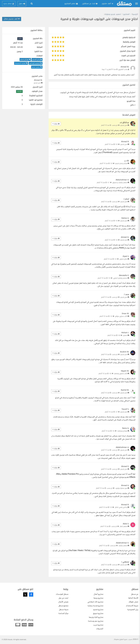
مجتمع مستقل (63, 606)
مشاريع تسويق (98, 613)
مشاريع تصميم (98, 610)
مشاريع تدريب (98, 625)
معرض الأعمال (63, 602)
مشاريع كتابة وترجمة (96, 617)
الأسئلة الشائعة (133, 598)
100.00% (19, 91)
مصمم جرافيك (123, 546)
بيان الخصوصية (133, 610)
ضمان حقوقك (133, 602)
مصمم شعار (123, 526)
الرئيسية (135, 14)
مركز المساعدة (63, 613)
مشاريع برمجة (98, 598)
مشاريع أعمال (98, 594)
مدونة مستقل (64, 610)
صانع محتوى (123, 259)
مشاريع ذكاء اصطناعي (95, 602)
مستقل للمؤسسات (62, 594)
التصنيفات (100, 629)
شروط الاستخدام (132, 606)
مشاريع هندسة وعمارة (95, 606)
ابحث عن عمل (63, 598)
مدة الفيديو (131, 101)
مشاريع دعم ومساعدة (96, 621)
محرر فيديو (37, 83)
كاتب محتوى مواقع (121, 316)
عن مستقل (135, 594)
